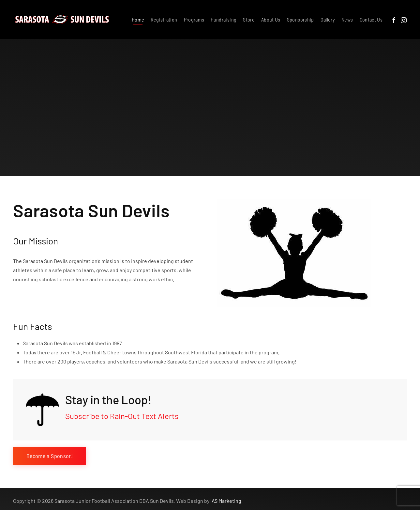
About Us (271, 19)
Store (249, 19)
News (347, 19)
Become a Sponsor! (50, 456)
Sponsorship (300, 19)
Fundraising (224, 19)
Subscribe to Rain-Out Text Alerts (122, 416)
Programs (194, 19)
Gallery (328, 19)
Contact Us (371, 19)
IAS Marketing (226, 499)
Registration (164, 19)
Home (138, 19)
